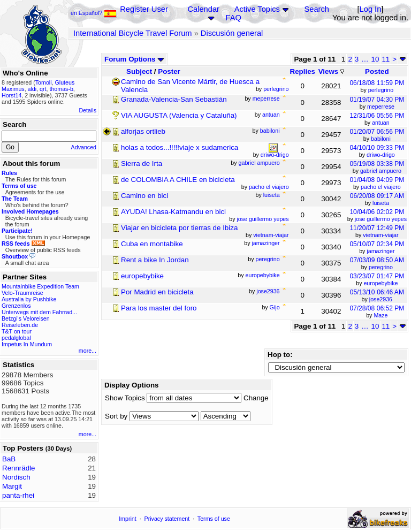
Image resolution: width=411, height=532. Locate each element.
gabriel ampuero (381, 171)
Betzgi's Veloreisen (26, 318)
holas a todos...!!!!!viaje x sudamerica (180, 147)
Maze (380, 315)
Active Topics (257, 9)
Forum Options (134, 59)
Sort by (116, 416)
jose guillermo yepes (381, 219)
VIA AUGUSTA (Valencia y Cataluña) (179, 115)
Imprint (128, 519)
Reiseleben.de (20, 325)
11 (386, 59)
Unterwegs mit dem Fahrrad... (39, 312)
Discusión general (232, 33)
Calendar (203, 9)
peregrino (381, 267)
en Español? (94, 13)
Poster (169, 71)
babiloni (381, 139)
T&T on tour (17, 331)
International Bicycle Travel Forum (133, 33)
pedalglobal (16, 338)
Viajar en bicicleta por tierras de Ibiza (179, 228)
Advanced (84, 147)
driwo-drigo (381, 155)
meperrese (381, 107)
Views (331, 71)
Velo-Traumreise (22, 293)
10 (375, 59)
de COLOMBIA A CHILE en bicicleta (178, 180)
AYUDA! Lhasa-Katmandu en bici (173, 212)
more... (87, 351)
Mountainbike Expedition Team (40, 286)
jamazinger (380, 251)
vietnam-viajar (380, 235)
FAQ (234, 18)
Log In (371, 9)
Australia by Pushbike (29, 299)
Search (316, 9)
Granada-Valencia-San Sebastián (174, 99)
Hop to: (280, 355)
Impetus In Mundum (27, 344)
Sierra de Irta (142, 164)
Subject (139, 71)
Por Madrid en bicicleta (157, 292)
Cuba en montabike (152, 244)
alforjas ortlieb (143, 131)
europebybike (142, 276)
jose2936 (381, 299)
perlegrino (381, 90)
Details (87, 110)
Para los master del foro (159, 308)
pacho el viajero (381, 187)
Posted (377, 71)
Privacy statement (167, 519)
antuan (381, 123)
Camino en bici (144, 196)
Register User (144, 9)
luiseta (381, 203)
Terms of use (214, 519)
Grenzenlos (16, 306)
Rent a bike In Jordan (155, 260)
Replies (303, 71)
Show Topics (125, 398)
